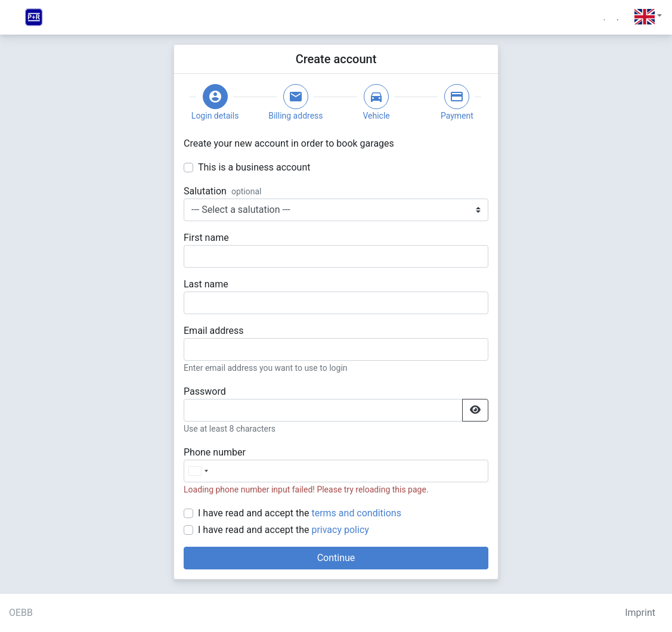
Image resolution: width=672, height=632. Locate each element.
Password (205, 391)
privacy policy (340, 530)
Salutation (205, 191)
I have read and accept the (300, 513)
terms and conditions (356, 513)
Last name (206, 284)
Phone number (215, 452)
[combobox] (198, 471)
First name (206, 238)
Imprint (640, 613)
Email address (214, 331)
